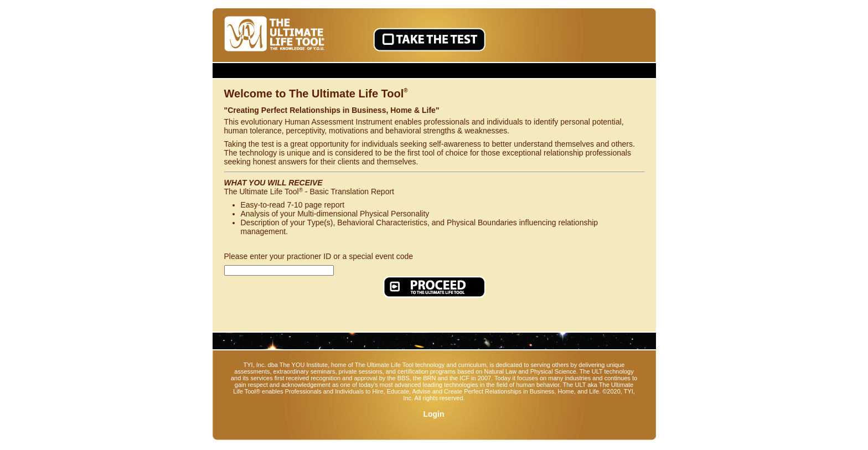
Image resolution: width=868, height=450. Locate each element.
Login (433, 414)
